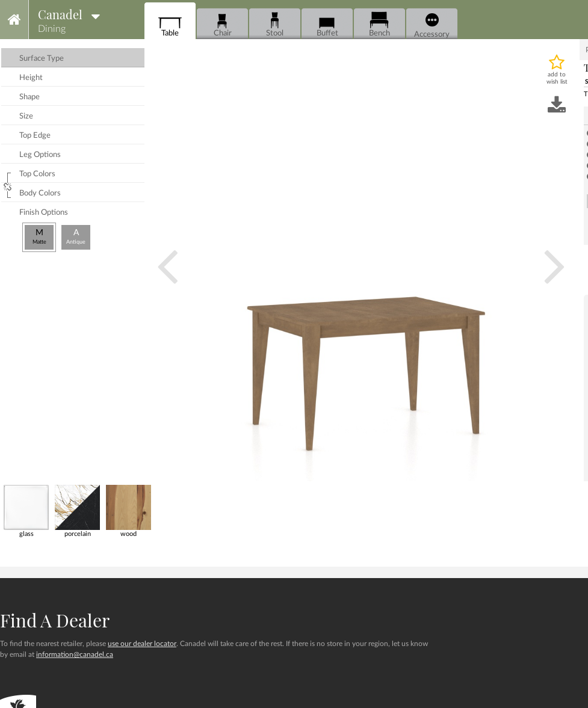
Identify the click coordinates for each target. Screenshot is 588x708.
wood (128, 511)
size (26, 116)
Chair (222, 24)
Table (170, 24)
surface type (42, 59)
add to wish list (557, 78)
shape (29, 97)
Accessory (432, 26)
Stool (275, 24)
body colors (40, 193)
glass (26, 511)
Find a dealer (55, 620)
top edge (35, 136)
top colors (37, 174)
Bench (379, 24)
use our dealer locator (142, 644)
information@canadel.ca (75, 654)
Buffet (327, 24)
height (31, 78)
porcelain (77, 511)
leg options (40, 155)
